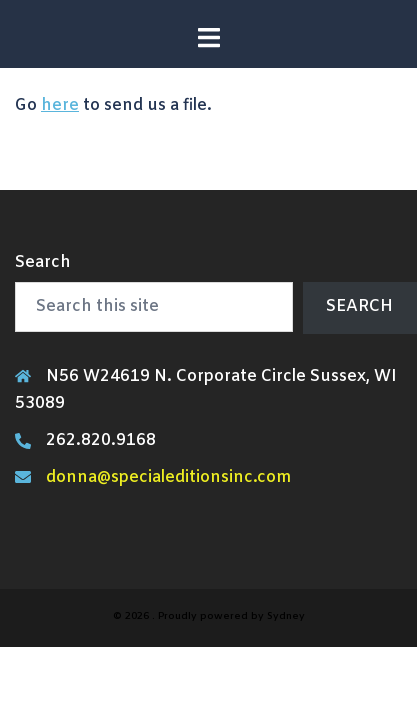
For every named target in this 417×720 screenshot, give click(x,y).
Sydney (286, 616)
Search (43, 262)
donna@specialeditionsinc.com (168, 477)
